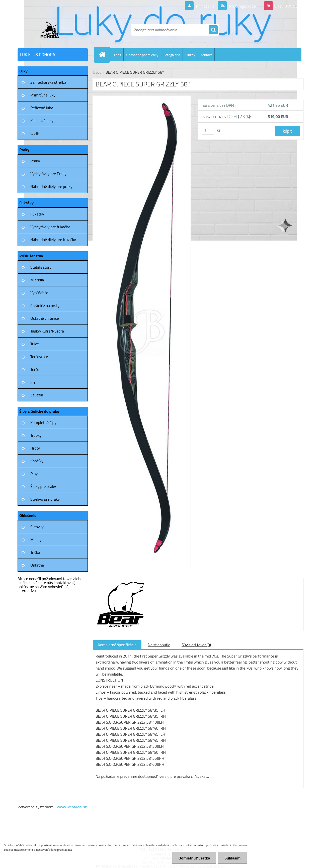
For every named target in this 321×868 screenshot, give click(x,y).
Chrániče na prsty (45, 305)
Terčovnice (39, 357)
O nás (117, 55)
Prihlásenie (205, 6)
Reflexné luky (42, 108)
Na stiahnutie (159, 645)
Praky (35, 161)
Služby (190, 55)
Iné (33, 382)
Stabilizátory (41, 267)
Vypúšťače (39, 293)
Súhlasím (232, 858)
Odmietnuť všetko (194, 858)
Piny (34, 474)
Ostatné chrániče (45, 318)
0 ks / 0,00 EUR (287, 6)
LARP (35, 133)
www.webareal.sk (72, 807)
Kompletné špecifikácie (117, 645)
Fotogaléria (172, 55)
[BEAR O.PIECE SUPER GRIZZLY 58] (120, 583)
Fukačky (37, 214)
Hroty (35, 448)
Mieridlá (37, 280)
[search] (213, 30)
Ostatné (37, 565)
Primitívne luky (43, 95)
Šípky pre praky (43, 486)
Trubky (36, 435)
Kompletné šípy (43, 422)
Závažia (37, 395)
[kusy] (208, 130)
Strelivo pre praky (45, 499)
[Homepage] (104, 55)
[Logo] (52, 30)
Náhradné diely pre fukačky (53, 240)
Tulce (35, 344)
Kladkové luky (42, 121)
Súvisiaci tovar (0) (196, 645)
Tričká (35, 552)
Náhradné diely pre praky (51, 186)
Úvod (97, 72)
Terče (35, 369)
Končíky (37, 461)
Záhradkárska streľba (48, 82)
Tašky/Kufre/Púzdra (47, 331)
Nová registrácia (242, 6)
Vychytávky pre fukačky (50, 227)
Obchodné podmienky (142, 55)
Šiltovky (37, 527)
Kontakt (206, 55)
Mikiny (36, 539)
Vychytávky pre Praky (48, 174)
